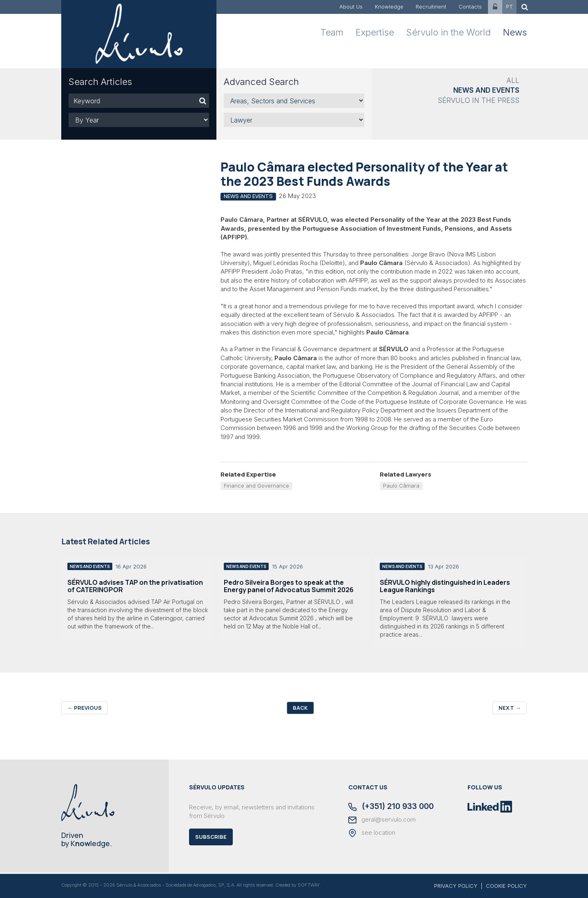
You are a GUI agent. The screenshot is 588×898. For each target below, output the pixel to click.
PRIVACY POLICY (456, 886)
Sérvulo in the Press (479, 100)
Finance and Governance (256, 486)
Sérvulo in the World (449, 32)
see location (372, 833)
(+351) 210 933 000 (391, 807)
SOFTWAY (309, 885)
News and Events (486, 90)
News (515, 32)
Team (332, 32)
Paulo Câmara (401, 486)
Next (510, 708)
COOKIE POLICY (506, 886)
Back (300, 708)
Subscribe (211, 837)
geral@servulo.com (382, 820)
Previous (85, 708)
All (513, 80)
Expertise (375, 32)
